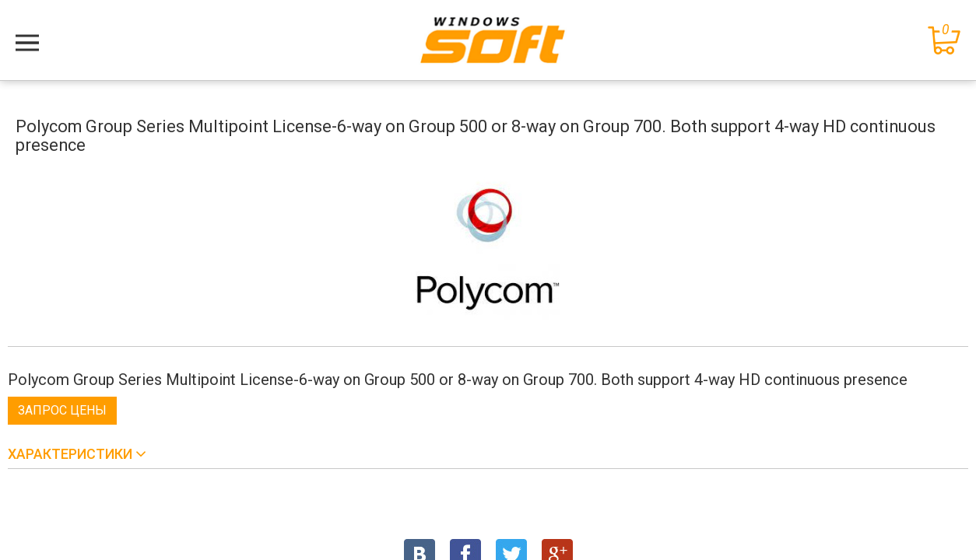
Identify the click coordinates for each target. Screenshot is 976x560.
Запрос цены (62, 410)
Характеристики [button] (72, 454)
